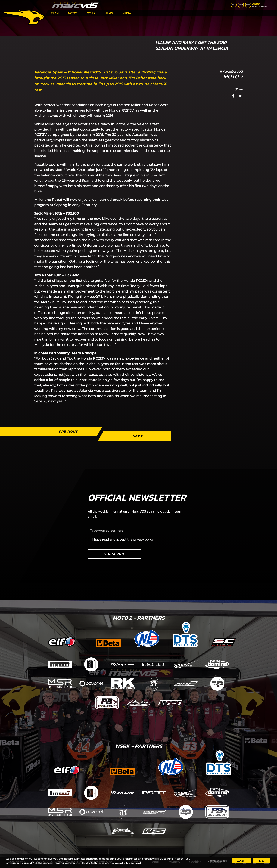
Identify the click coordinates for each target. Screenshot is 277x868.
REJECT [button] (262, 861)
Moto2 (73, 13)
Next (137, 436)
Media (127, 13)
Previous (68, 431)
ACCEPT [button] (241, 861)
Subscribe (115, 554)
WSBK (91, 13)
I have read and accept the (123, 539)
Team (55, 13)
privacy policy (143, 539)
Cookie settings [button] (217, 861)
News (109, 13)
